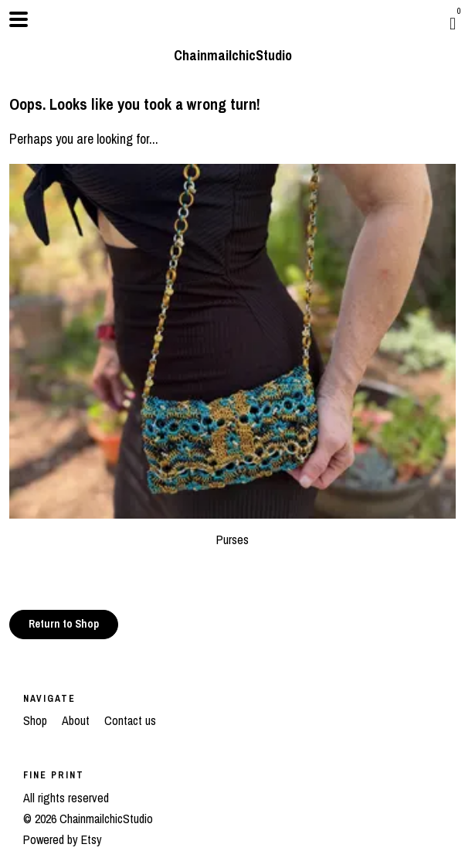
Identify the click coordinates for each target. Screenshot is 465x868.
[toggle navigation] (19, 19)
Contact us (130, 720)
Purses (232, 530)
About (77, 720)
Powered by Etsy (63, 839)
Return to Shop (64, 624)
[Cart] (453, 23)
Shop (37, 720)
